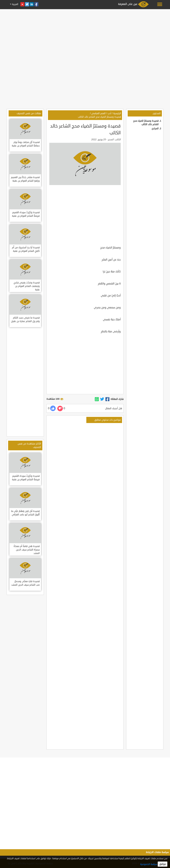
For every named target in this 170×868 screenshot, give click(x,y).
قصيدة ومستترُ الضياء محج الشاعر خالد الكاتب (99, 117)
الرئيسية (117, 113)
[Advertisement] (85, 34)
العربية (15, 4)
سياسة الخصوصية (149, 864)
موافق (163, 864)
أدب (109, 113)
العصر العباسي (98, 113)
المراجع (155, 129)
